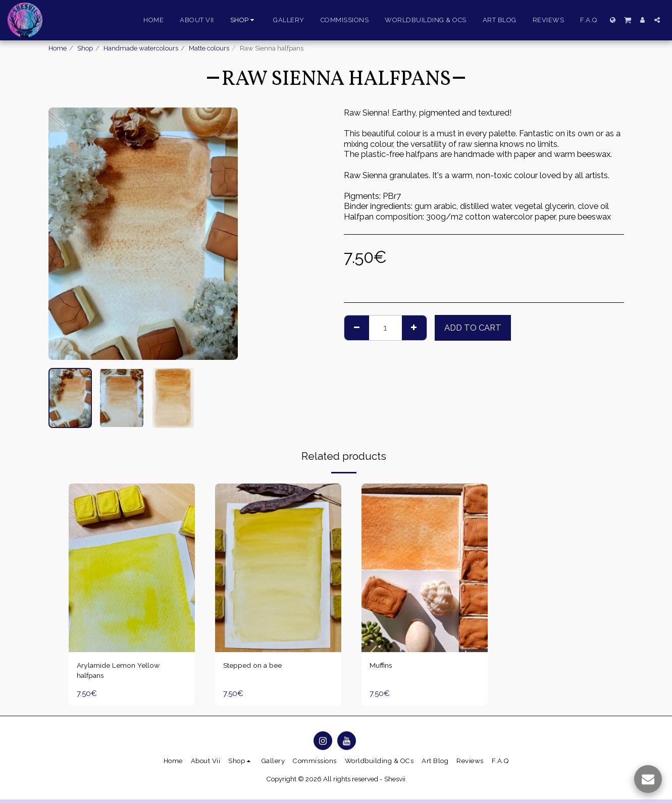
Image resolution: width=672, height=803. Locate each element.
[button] (628, 20)
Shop (85, 48)
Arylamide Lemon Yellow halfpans (123, 673)
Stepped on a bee (256, 666)
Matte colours (209, 48)
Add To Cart (473, 328)
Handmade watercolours (141, 48)
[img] (132, 568)
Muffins (383, 666)
